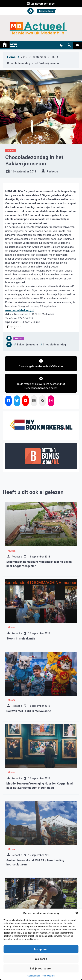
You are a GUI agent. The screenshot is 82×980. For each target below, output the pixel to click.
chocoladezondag (54, 345)
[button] (77, 913)
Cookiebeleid (34, 976)
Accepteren (41, 949)
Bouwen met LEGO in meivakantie (29, 711)
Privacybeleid (48, 976)
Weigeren (41, 959)
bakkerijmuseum (27, 345)
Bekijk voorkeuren (41, 969)
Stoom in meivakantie (21, 639)
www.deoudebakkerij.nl (20, 310)
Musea (11, 151)
